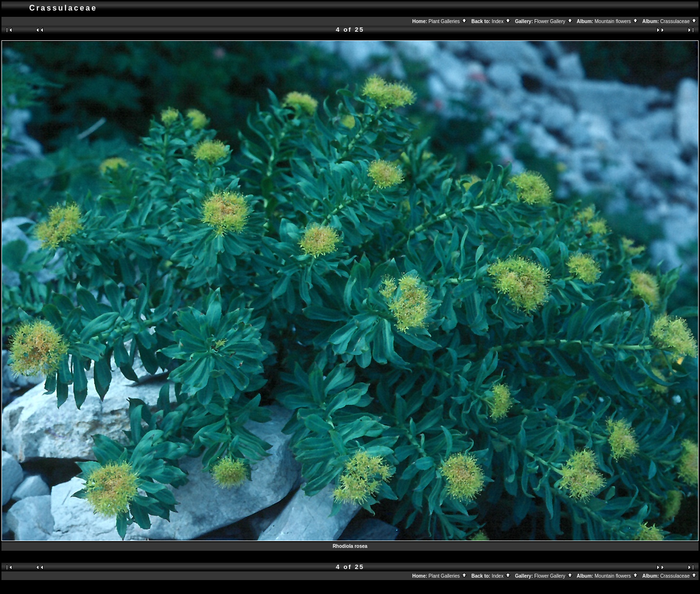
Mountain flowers (617, 21)
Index (501, 21)
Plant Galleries (448, 21)
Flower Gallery (553, 21)
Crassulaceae (679, 21)
